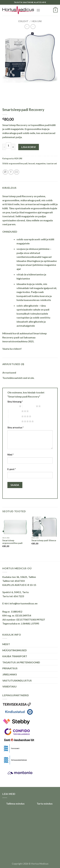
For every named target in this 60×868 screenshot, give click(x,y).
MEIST (6, 644)
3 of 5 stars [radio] (15, 411)
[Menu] (38, 10)
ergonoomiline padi (18, 163)
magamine (41, 163)
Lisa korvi (29, 147)
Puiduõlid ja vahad (22, 859)
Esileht (23, 21)
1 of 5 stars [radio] (12, 406)
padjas (42, 216)
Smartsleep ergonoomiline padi (12, 542)
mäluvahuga (9, 133)
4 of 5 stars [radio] (15, 416)
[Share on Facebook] (11, 172)
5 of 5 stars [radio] (15, 421)
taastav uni (52, 163)
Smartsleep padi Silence (44, 540)
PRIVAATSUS (10, 668)
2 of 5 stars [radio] (29, 406)
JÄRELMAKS (10, 674)
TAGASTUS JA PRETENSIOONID (21, 662)
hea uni (32, 163)
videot (17, 349)
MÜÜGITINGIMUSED (15, 650)
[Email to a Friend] (17, 172)
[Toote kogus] (9, 145)
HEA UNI (37, 21)
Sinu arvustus (15, 427)
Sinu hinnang (15, 402)
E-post (12, 469)
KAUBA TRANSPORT (15, 656)
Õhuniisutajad (40, 859)
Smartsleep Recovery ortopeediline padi (26, 125)
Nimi (10, 455)
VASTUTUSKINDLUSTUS (17, 680)
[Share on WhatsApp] (5, 172)
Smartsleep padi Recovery (18, 196)
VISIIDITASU (9, 686)
